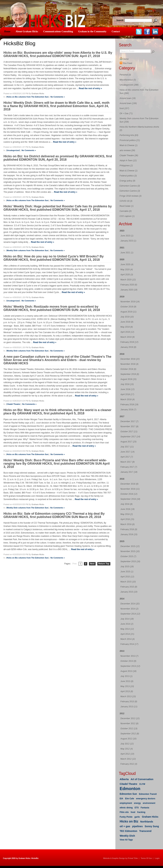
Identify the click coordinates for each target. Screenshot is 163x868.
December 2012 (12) (130, 719)
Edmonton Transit (148, 794)
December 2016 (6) (130, 484)
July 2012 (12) (127, 744)
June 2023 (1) (127, 236)
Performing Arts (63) (129, 135)
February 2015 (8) (129, 587)
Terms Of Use (146, 858)
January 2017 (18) (129, 472)
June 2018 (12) (128, 389)
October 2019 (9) (129, 307)
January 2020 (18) (129, 290)
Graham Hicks (150, 817)
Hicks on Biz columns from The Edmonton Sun (28, 97)
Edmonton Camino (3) (130, 191)
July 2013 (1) (127, 676)
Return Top (104, 564)
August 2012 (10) (129, 739)
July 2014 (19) (127, 619)
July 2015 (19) (127, 567)
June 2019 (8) (127, 322)
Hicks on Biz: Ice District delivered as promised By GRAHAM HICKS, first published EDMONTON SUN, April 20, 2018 (58, 158)
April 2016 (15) (127, 519)
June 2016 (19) (128, 509)
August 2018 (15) (129, 379)
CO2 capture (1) (127, 216)
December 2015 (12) (130, 546)
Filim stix (124, 812)
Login (157, 858)
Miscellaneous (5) (128, 80)
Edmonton (130, 789)
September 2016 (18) (130, 499)
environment (149, 803)
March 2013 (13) (128, 697)
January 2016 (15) (129, 535)
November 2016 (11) (130, 489)
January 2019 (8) (129, 347)
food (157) (125, 108)
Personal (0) (125, 75)
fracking (141, 812)
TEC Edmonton (129, 831)
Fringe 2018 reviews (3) (131, 196)
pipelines (138, 826)
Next (92, 564)
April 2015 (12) (127, 577)
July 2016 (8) (127, 504)
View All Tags (126, 840)
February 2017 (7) (129, 467)
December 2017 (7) (130, 422)
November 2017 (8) (130, 427)
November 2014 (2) (130, 609)
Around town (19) (128, 98)
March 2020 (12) (128, 280)
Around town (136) (128, 103)
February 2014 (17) (130, 644)
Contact (116, 31)
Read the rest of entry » (90, 88)
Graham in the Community (92, 31)
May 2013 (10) (127, 686)
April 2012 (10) (127, 754)
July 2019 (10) (127, 317)
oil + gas (125, 826)
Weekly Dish (127, 836)
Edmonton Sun (128, 794)
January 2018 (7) (129, 410)
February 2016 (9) (129, 529)
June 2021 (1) (127, 253)
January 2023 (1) (129, 241)
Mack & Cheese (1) (129, 145)
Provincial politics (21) (130, 140)
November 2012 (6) (130, 724)
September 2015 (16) (130, 562)
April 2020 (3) (127, 275)
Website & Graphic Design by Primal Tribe (121, 858)
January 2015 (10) (129, 592)
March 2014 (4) (128, 639)
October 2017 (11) (129, 432)
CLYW (142, 784)
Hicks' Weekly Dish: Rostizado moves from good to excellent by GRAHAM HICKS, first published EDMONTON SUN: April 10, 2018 (52, 308)
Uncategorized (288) (129, 85)
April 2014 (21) (127, 634)
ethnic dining (126, 808)
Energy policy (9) (128, 181)
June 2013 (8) (127, 681)
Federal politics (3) (128, 176)
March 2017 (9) (128, 462)
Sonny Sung (152, 826)
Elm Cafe (130, 799)
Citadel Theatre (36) (129, 156)
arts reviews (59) (127, 151)
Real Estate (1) (127, 206)
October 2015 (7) (129, 557)
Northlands (147, 822)
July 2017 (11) (127, 447)
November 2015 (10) (130, 551)
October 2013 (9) (129, 661)
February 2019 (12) (130, 342)
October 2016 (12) (129, 494)
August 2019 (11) (129, 312)
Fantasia (145, 808)
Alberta (124, 779)
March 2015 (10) (128, 582)
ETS (137, 808)
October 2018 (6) (129, 369)
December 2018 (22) (130, 359)
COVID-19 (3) (126, 201)
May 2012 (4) (127, 749)
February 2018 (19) (130, 405)
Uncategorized (13, 150)
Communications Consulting (58, 31)
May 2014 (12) (127, 629)
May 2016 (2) (127, 514)
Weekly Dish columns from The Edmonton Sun (27, 250)
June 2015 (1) (127, 572)
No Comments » (58, 97)
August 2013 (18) (129, 671)
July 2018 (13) (127, 384)
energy (137, 803)
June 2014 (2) (127, 624)
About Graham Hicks (27, 31)
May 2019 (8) (127, 327)
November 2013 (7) (130, 656)
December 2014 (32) (130, 604)
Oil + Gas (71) (126, 114)
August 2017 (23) (129, 442)
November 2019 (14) (130, 302)
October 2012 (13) (129, 729)
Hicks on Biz (129, 821)
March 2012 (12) (128, 759)
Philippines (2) (126, 166)
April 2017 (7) (127, 457)
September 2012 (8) (130, 734)
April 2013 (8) (127, 692)
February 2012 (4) (129, 764)
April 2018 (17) (127, 394)
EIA (121, 799)
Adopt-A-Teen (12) (128, 161)
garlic (137, 817)
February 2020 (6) (129, 285)
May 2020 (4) (127, 270)
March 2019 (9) (128, 337)
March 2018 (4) (128, 400)
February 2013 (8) (129, 702)
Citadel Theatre (13, 404)
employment (126, 803)
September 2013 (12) (130, 666)
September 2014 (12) (130, 614)
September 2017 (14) (130, 437)
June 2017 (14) (128, 452)
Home (7, 31)
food (133, 812)
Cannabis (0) (126, 211)
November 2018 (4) (130, 364)
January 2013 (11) (129, 707)
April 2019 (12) (127, 332)
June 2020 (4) (127, 265)
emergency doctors (146, 799)
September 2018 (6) (130, 374)
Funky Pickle (126, 817)
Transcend (145, 831)
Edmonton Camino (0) (130, 186)
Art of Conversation (142, 779)
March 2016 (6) (128, 524)
